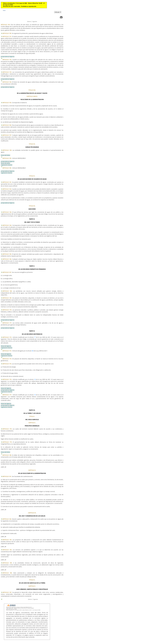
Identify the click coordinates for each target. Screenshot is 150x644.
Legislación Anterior (7, 165)
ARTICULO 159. (7, 158)
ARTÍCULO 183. (7, 540)
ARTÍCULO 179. (7, 442)
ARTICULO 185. (7, 563)
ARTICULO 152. (7, 60)
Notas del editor (6, 163)
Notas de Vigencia (6, 346)
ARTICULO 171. (7, 323)
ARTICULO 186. (7, 573)
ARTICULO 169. (7, 298)
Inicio (4, 10)
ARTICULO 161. (7, 182)
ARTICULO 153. (7, 72)
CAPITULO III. (32, 513)
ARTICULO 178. (7, 429)
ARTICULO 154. (7, 82)
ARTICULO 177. (7, 395)
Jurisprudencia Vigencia (8, 57)
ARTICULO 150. (7, 33)
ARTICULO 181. (7, 476)
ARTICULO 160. (7, 168)
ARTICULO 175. (7, 364)
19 (35, 395)
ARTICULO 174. (7, 359)
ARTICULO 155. (7, 103)
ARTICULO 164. (7, 225)
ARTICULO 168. (7, 291)
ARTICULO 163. (7, 212)
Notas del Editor (6, 155)
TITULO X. (32, 176)
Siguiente (35, 22)
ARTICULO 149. (5, 25)
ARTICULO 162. (7, 189)
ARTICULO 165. (7, 254)
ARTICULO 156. (7, 125)
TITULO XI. (32, 206)
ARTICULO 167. (7, 272)
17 (35, 337)
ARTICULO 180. (7, 455)
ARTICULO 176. (7, 379)
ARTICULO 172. (7, 337)
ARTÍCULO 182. (7, 519)
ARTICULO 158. (7, 150)
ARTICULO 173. (7, 351)
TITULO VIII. (32, 90)
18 (35, 379)
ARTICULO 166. (7, 259)
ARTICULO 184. (7, 550)
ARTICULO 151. (7, 36)
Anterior (29, 22)
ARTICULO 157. (7, 135)
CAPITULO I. (32, 423)
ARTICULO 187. (7, 592)
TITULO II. (32, 580)
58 (32, 351)
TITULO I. (32, 416)
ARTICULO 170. (7, 310)
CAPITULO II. (32, 470)
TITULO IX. (32, 144)
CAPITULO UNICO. (32, 96)
